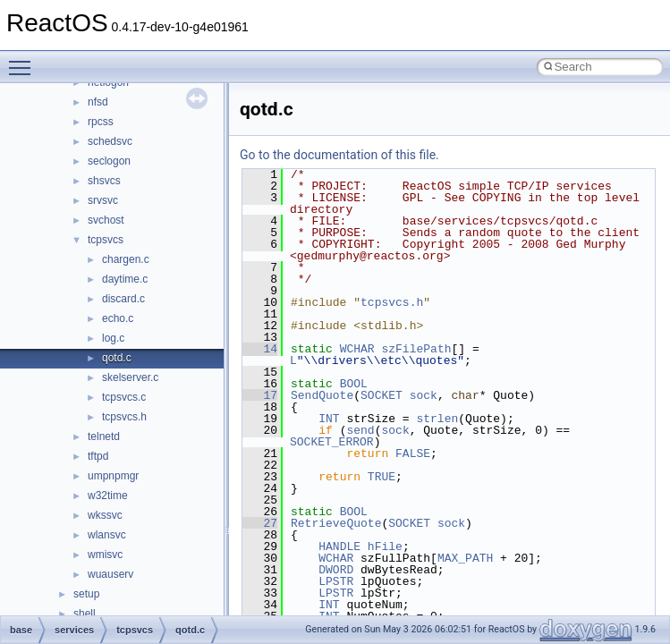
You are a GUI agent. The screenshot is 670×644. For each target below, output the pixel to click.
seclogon (109, 161)
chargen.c (126, 259)
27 (260, 523)
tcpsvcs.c (124, 397)
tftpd (98, 456)
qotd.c (117, 358)
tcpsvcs (106, 240)
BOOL (354, 384)
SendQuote (322, 395)
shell (85, 614)
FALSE (413, 453)
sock (424, 395)
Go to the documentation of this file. (339, 155)
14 (260, 349)
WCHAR (357, 349)
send (360, 430)
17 (260, 395)
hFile (385, 547)
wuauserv (110, 574)
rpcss (101, 122)
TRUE (382, 477)
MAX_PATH (465, 558)
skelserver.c (130, 377)
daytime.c (125, 279)
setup (86, 594)
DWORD (336, 570)
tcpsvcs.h (124, 417)
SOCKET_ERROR (332, 442)
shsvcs (104, 181)
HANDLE (339, 547)
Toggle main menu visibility (24, 60)
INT (329, 419)
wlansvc (107, 535)
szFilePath (416, 349)
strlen (437, 419)
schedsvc (110, 141)
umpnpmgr (113, 476)
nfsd (98, 102)
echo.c (118, 318)
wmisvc (105, 555)
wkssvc (105, 515)
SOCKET (382, 395)
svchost (106, 220)
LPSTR (336, 581)
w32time (108, 496)
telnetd (104, 436)
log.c (113, 338)
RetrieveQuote (336, 523)
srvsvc (103, 200)
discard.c (123, 299)
